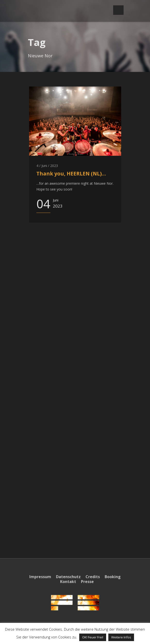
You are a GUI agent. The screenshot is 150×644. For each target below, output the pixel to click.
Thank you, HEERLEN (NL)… (71, 174)
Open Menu (118, 10)
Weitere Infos (121, 637)
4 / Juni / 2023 (47, 166)
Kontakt (68, 582)
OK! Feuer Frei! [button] (93, 637)
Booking (113, 577)
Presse (87, 582)
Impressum (40, 577)
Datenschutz (68, 577)
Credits (93, 577)
